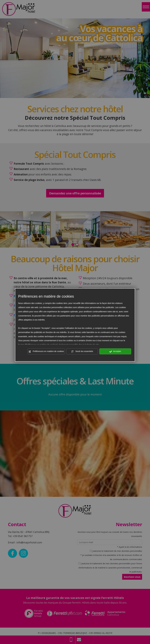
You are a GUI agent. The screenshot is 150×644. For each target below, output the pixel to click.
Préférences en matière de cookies (46, 352)
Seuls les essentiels (82, 352)
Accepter (115, 352)
